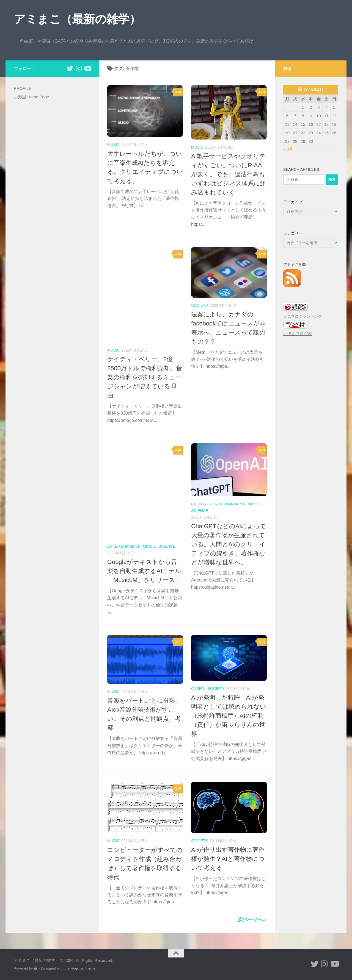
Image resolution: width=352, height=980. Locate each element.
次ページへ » (252, 920)
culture (200, 504)
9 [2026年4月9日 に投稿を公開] (311, 116)
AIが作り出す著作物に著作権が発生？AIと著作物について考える (228, 859)
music (113, 144)
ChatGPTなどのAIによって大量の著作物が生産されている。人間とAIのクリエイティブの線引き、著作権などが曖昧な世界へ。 (229, 544)
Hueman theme (83, 968)
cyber (198, 689)
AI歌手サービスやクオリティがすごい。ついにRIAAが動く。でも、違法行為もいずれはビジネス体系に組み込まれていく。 (229, 174)
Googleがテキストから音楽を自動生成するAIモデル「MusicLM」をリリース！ (144, 571)
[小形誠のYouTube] (87, 68)
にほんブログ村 (298, 334)
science (167, 546)
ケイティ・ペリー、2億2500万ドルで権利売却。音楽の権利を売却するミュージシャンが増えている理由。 (145, 377)
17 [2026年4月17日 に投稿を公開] (319, 124)
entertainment (123, 546)
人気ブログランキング (302, 317)
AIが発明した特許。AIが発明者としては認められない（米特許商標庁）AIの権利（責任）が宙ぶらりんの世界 (229, 716)
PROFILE (23, 88)
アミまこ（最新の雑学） (77, 19)
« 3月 (288, 149)
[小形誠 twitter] (70, 68)
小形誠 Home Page (31, 97)
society (200, 305)
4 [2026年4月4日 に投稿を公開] (326, 107)
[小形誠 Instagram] (79, 68)
